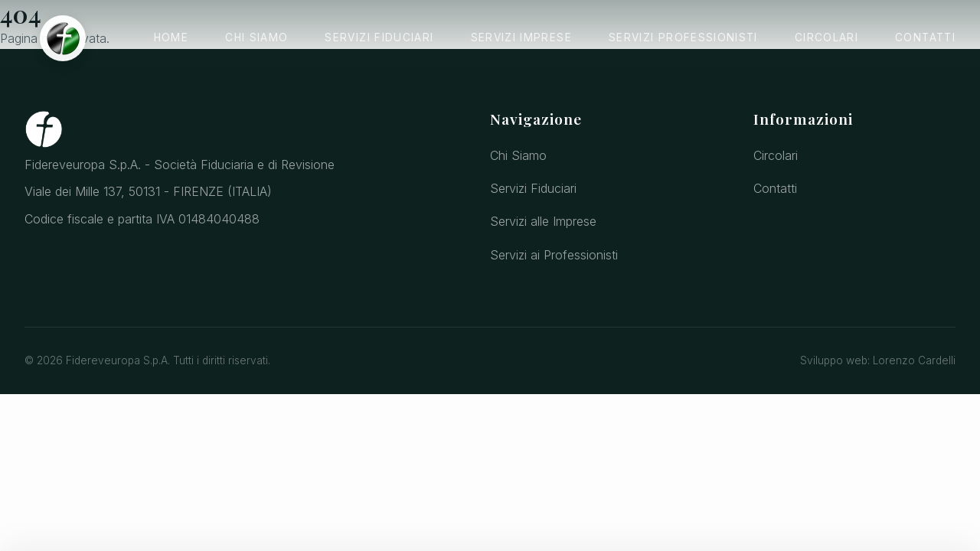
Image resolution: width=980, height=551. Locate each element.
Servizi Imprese (521, 37)
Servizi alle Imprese (543, 221)
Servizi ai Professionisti (554, 255)
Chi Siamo (256, 37)
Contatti (925, 37)
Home (171, 37)
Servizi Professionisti (683, 37)
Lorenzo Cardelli (914, 360)
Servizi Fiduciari (379, 37)
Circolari (826, 37)
